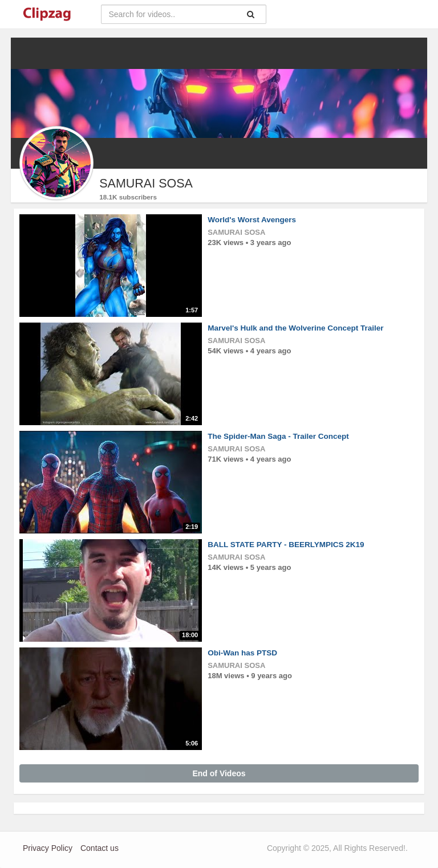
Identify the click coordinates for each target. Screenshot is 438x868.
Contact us (100, 848)
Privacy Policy (48, 848)
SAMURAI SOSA (236, 232)
